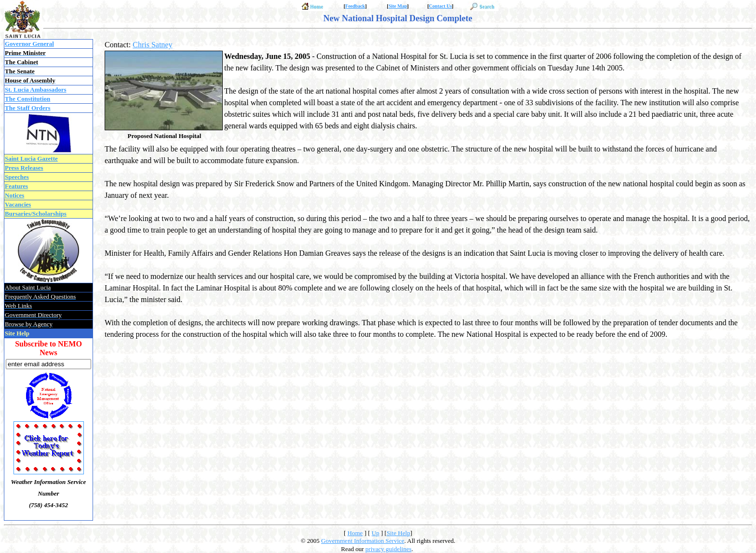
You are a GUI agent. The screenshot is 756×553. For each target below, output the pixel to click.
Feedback (355, 6)
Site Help (398, 533)
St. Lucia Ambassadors (36, 90)
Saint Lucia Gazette (31, 159)
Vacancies (18, 204)
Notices (14, 195)
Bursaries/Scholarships (36, 214)
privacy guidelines (389, 549)
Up (376, 533)
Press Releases (24, 168)
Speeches (17, 177)
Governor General (29, 44)
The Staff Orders (28, 108)
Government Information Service (363, 541)
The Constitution (27, 99)
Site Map (398, 6)
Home (355, 533)
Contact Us (441, 6)
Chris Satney (152, 45)
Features (16, 186)
